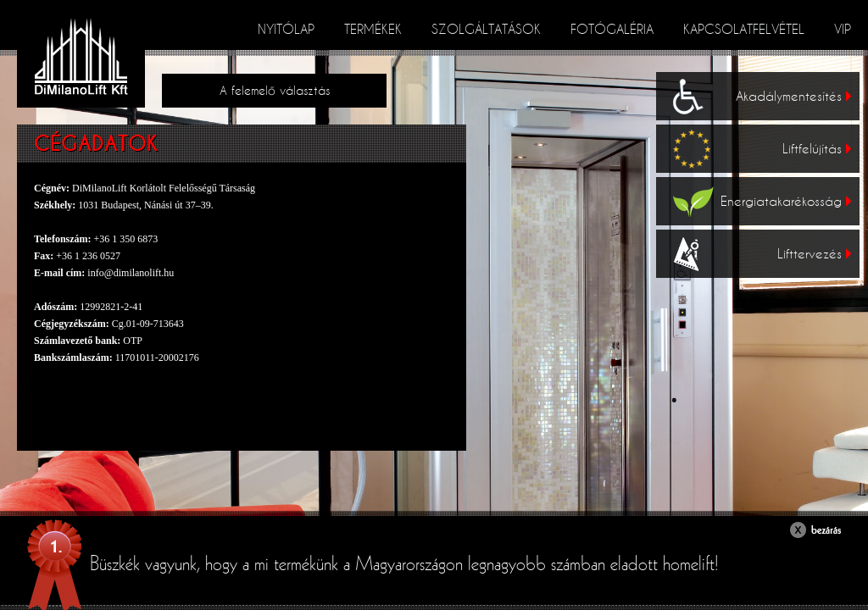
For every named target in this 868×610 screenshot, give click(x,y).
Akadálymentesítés (793, 96)
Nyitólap (286, 29)
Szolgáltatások (486, 29)
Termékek (373, 29)
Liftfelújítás (817, 148)
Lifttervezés (814, 253)
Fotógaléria (612, 29)
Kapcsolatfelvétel (744, 29)
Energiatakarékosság (786, 201)
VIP (843, 29)
